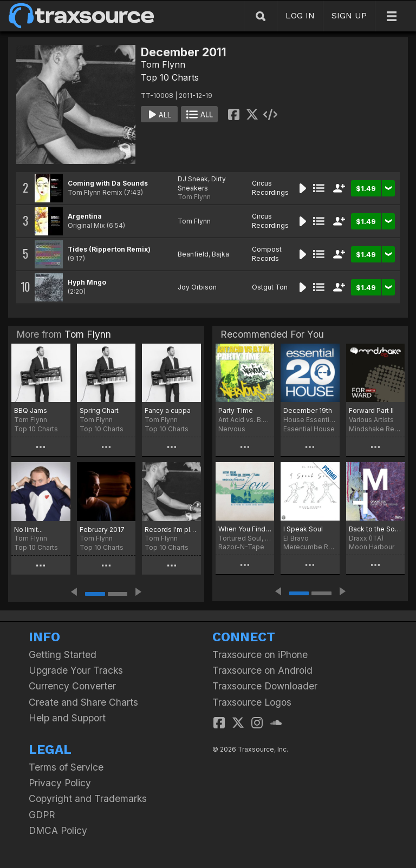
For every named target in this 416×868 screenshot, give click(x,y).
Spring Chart (99, 410)
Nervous (232, 429)
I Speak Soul (303, 529)
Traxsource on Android (262, 670)
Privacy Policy (60, 783)
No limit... (28, 530)
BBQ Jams (31, 410)
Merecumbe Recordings (310, 547)
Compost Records (267, 254)
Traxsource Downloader (265, 686)
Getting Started (63, 655)
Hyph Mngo (87, 282)
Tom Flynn (163, 64)
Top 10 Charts (170, 77)
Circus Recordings (270, 188)
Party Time (236, 410)
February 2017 (102, 530)
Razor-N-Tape (241, 547)
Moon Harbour (372, 547)
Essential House (309, 429)
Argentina (85, 216)
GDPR (42, 815)
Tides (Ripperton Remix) (109, 249)
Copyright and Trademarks (88, 798)
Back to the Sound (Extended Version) (375, 529)
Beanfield (193, 254)
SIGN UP (349, 15)
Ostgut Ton (270, 287)
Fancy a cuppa (168, 410)
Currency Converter (72, 686)
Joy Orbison (197, 287)
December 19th (308, 410)
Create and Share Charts (83, 702)
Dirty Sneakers (202, 183)
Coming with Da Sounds (108, 183)
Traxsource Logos (252, 702)
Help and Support (67, 718)
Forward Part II (371, 410)
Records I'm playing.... (171, 530)
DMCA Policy (58, 830)
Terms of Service (66, 767)
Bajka (220, 254)
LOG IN (300, 15)
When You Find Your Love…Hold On (245, 529)
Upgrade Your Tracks (76, 670)
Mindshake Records (375, 429)
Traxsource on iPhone (260, 655)
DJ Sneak (193, 179)
